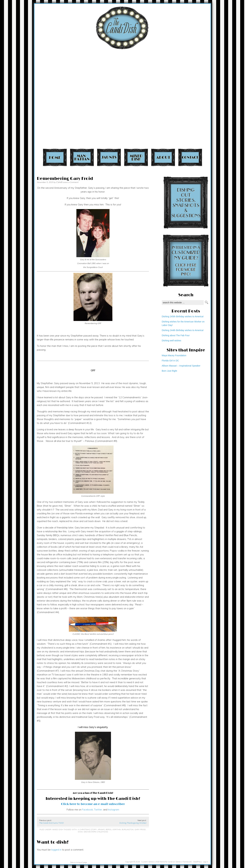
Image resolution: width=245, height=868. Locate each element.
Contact (190, 157)
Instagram (114, 810)
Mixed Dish (136, 157)
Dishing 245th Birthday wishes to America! (183, 316)
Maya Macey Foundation (174, 355)
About (163, 157)
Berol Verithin (113, 830)
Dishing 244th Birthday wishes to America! (183, 330)
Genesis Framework (184, 862)
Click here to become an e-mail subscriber (93, 804)
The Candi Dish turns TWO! (51, 823)
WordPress (197, 862)
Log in (206, 862)
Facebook (87, 810)
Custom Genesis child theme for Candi (157, 862)
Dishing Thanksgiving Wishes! (133, 823)
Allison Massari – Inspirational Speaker (181, 366)
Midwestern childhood (96, 832)
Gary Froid (140, 830)
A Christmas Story (87, 830)
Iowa (80, 832)
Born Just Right (169, 371)
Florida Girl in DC (170, 361)
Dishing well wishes (171, 341)
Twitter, (98, 810)
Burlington (128, 830)
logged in (56, 850)
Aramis (101, 830)
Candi (59, 182)
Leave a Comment (70, 182)
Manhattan (82, 157)
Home (55, 157)
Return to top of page (79, 862)
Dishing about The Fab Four (176, 335)
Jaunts (109, 157)
